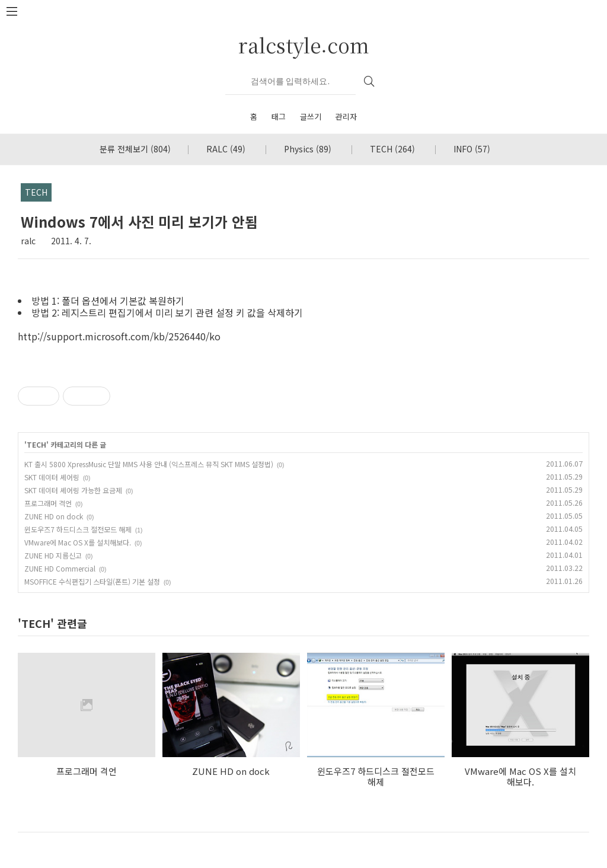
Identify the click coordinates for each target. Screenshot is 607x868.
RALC (226, 149)
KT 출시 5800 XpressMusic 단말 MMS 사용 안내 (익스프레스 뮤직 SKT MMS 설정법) (149, 464)
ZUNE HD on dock (54, 516)
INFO (472, 149)
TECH (392, 149)
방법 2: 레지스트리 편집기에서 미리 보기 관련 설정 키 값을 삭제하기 (167, 312)
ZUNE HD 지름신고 (53, 555)
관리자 (346, 117)
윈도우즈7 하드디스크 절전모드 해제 (78, 529)
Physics (308, 149)
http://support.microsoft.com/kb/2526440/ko (119, 336)
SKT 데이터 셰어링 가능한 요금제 (73, 490)
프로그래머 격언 (48, 503)
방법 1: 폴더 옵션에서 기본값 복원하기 (108, 301)
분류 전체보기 (135, 149)
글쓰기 (311, 117)
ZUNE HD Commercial (60, 568)
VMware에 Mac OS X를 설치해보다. (78, 542)
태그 (279, 117)
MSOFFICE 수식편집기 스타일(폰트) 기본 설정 (92, 581)
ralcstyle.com (304, 45)
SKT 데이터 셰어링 (52, 477)
